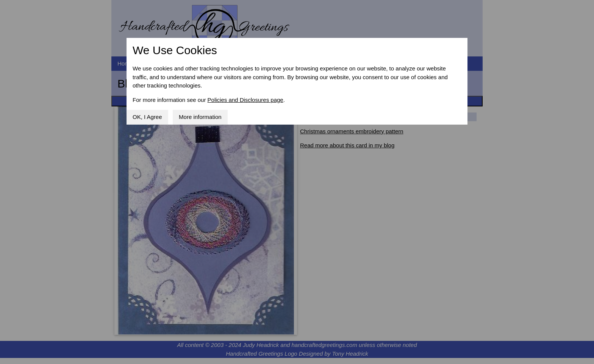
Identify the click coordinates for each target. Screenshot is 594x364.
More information (200, 117)
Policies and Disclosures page (245, 100)
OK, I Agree (147, 117)
